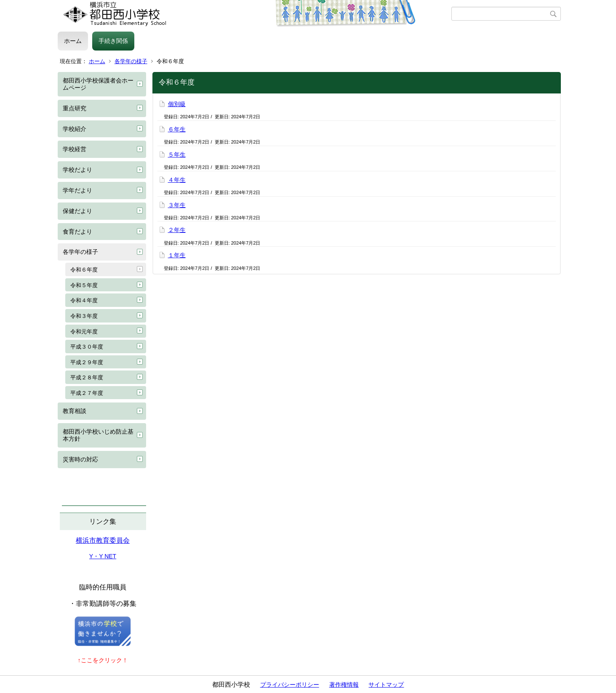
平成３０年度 (87, 347)
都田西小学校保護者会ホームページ (98, 84)
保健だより (77, 211)
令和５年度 (84, 285)
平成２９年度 (87, 362)
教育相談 (75, 411)
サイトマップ (386, 685)
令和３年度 (84, 316)
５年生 (177, 155)
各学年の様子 (131, 61)
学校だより (77, 170)
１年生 (177, 255)
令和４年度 (84, 300)
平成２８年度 (87, 377)
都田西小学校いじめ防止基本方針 (98, 435)
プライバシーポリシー (290, 685)
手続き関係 (113, 41)
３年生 (177, 205)
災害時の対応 (80, 459)
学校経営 (75, 149)
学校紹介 (75, 129)
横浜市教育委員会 (103, 540)
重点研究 (75, 108)
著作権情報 (344, 685)
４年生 (177, 180)
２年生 (177, 230)
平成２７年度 (87, 393)
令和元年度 (84, 332)
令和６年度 (84, 270)
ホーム (73, 41)
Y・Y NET (103, 556)
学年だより (77, 190)
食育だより (77, 232)
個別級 (177, 104)
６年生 (177, 129)
